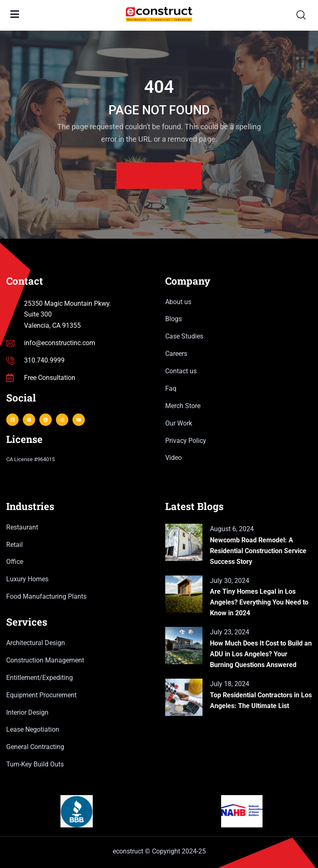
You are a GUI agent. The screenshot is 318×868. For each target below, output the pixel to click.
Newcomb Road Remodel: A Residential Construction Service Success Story (258, 551)
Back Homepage (159, 176)
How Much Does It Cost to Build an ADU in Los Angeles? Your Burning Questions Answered (261, 654)
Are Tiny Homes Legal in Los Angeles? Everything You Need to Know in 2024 (259, 602)
